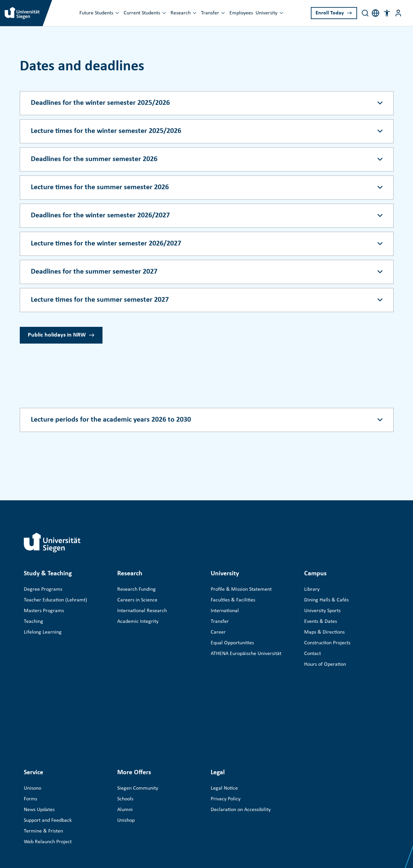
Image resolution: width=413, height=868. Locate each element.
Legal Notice (224, 712)
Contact (313, 654)
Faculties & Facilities (233, 600)
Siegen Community (138, 712)
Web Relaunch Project (48, 766)
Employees (241, 13)
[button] (387, 13)
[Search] (365, 13)
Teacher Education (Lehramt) (55, 600)
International (225, 611)
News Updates (39, 733)
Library (312, 589)
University (266, 13)
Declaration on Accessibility (241, 733)
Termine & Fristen (43, 755)
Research (181, 13)
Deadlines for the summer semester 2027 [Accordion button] (94, 272)
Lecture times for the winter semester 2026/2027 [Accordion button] (106, 244)
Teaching (33, 622)
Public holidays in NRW (57, 335)
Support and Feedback (48, 744)
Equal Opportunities (232, 643)
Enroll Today (330, 13)
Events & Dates (321, 622)
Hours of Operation (325, 664)
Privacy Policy (226, 723)
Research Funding (136, 589)
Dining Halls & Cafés (326, 600)
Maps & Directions (324, 632)
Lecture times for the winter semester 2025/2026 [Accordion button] (106, 131)
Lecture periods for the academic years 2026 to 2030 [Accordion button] (111, 420)
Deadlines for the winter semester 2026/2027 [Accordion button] (100, 215)
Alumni (125, 733)
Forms (30, 723)
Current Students (142, 13)
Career (218, 632)
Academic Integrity (138, 622)
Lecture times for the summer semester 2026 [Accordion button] (100, 187)
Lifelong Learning (43, 632)
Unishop (126, 744)
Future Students (96, 13)
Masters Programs (44, 611)
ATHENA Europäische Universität (246, 654)
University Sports (322, 611)
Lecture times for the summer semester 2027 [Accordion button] (100, 300)
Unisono (32, 712)
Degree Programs (43, 589)
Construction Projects (327, 643)
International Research (142, 611)
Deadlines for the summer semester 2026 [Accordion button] (94, 159)
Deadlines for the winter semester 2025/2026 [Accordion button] (100, 103)
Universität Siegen (65, 819)
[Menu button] (398, 13)
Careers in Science (137, 600)
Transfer (210, 13)
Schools (125, 723)
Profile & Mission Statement (241, 589)
